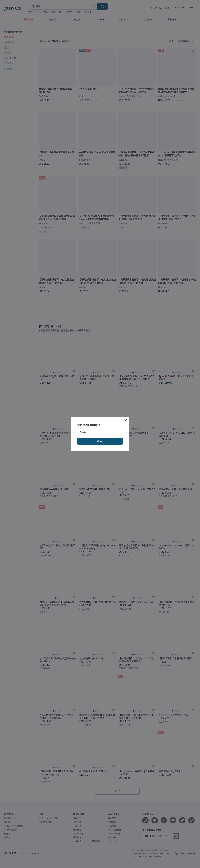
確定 (100, 441)
